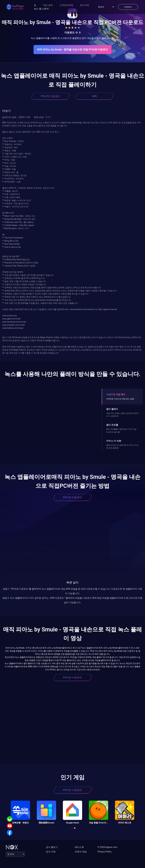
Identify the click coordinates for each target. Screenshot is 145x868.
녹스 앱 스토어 (41, 9)
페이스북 (79, 847)
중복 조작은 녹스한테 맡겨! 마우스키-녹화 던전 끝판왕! (122, 447)
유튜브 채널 (81, 852)
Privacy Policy (105, 852)
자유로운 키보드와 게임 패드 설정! (120, 399)
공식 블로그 (52, 847)
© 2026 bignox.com (107, 847)
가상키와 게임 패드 (116, 394)
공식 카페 (51, 852)
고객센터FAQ (66, 5)
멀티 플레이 (112, 409)
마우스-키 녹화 (114, 441)
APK (94, 96)
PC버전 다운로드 (51, 96)
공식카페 (84, 5)
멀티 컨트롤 (112, 425)
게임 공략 (48, 5)
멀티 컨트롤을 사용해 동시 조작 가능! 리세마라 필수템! (121, 431)
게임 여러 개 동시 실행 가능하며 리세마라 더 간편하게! (122, 415)
